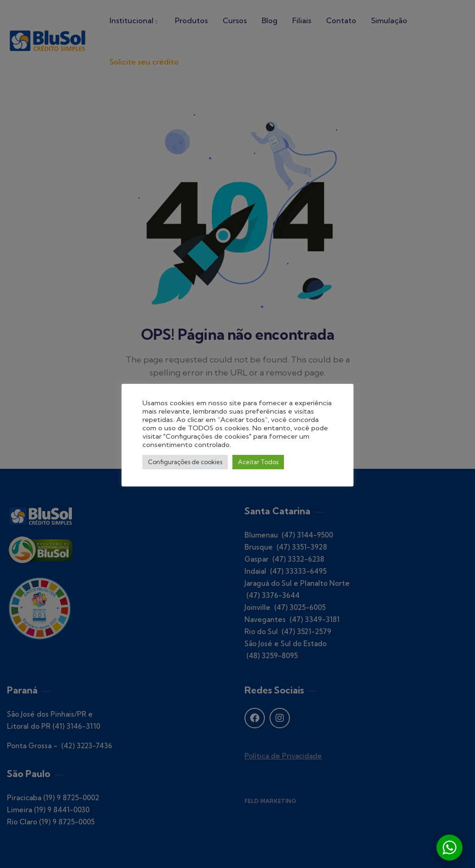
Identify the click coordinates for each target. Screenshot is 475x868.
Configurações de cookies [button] (185, 462)
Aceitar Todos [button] (258, 462)
